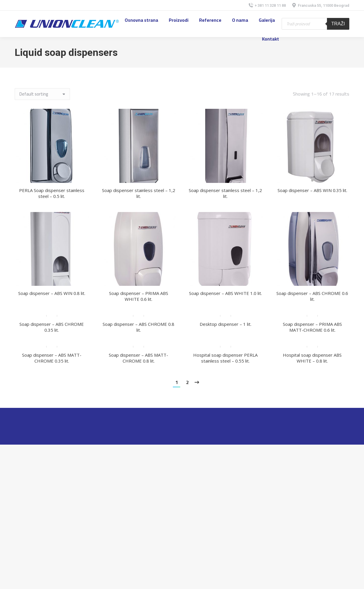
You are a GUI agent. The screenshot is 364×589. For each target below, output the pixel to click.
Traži (338, 24)
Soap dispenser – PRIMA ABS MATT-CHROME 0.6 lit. (312, 327)
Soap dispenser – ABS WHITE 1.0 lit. (226, 293)
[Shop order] (42, 94)
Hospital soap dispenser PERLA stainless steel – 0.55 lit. (225, 358)
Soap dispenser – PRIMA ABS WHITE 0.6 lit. (139, 296)
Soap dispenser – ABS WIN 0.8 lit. (52, 293)
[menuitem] (141, 20)
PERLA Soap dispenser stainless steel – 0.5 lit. (52, 193)
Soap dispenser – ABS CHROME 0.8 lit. (138, 327)
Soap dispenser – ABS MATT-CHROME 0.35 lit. (52, 358)
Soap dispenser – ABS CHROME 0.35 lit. (52, 327)
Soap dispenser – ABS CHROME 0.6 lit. (312, 296)
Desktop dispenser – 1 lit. (226, 324)
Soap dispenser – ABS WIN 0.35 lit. (312, 190)
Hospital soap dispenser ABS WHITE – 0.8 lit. (312, 358)
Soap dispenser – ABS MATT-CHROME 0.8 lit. (138, 358)
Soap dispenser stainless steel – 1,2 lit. (139, 193)
